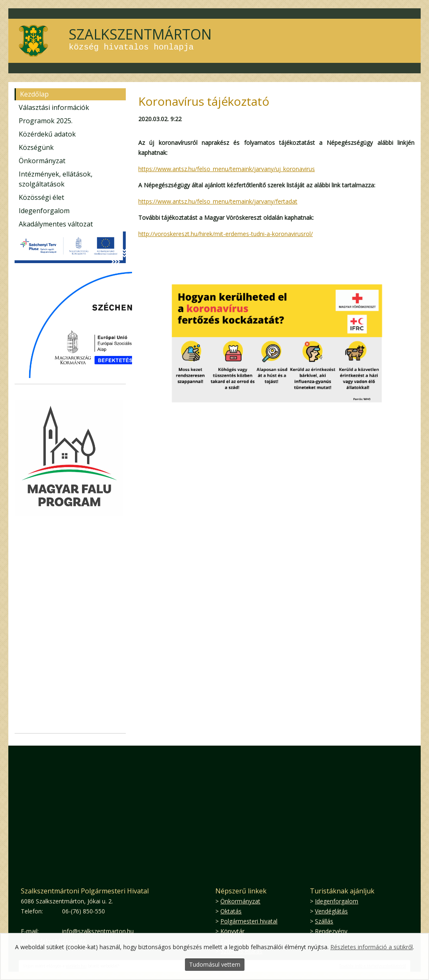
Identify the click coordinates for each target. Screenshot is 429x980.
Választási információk (54, 107)
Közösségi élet (41, 197)
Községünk (36, 147)
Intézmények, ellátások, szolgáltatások (56, 179)
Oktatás (231, 911)
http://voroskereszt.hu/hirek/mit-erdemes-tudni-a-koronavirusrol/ (226, 234)
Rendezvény (331, 931)
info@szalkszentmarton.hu (98, 931)
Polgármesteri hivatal (249, 921)
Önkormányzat (42, 161)
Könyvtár (232, 931)
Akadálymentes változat (56, 224)
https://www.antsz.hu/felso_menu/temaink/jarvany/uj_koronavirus (227, 169)
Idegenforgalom (44, 211)
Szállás (324, 921)
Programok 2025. (46, 121)
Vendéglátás (331, 911)
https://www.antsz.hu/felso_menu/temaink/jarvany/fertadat (218, 201)
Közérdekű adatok (47, 134)
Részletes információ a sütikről (372, 947)
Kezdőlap (34, 94)
